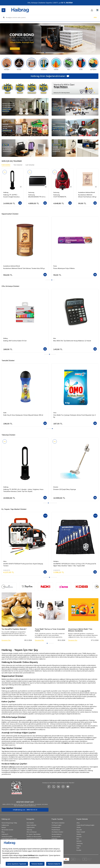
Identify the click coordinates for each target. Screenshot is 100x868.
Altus (78, 823)
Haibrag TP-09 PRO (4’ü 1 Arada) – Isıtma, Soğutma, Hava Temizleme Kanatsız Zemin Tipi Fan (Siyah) (23, 490)
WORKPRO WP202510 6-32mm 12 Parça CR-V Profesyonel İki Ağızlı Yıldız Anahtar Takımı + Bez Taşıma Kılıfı (75, 565)
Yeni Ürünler (30, 823)
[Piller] (69, 64)
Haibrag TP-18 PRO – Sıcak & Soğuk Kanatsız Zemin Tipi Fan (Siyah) (11, 196)
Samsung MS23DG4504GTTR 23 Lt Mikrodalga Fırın (37, 196)
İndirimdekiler (6, 165)
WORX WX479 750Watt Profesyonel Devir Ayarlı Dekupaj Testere (23, 565)
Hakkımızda (5, 825)
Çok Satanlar (30, 165)
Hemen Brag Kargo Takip (9, 823)
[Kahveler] (19, 64)
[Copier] (50, 39)
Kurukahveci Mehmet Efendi (86, 192)
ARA (95, 17)
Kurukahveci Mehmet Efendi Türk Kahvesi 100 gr (87, 196)
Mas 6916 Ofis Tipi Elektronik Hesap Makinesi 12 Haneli (72, 341)
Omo (55, 413)
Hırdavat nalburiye (8, 767)
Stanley (79, 834)
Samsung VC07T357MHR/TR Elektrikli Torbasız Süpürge (62, 196)
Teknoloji (29, 830)
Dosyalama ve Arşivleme (34, 839)
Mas (55, 338)
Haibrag (6, 192)
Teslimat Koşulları (7, 837)
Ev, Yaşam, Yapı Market (33, 834)
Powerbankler (56, 827)
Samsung (31, 192)
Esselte (79, 850)
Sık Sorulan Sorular (7, 830)
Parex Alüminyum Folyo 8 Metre (64, 268)
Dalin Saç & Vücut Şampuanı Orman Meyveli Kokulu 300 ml (23, 415)
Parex (55, 266)
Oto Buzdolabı (56, 837)
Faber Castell (81, 832)
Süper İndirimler (31, 825)
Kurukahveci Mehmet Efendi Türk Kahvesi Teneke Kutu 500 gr (24, 268)
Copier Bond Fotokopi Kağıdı (85, 825)
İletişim (4, 827)
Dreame (56, 487)
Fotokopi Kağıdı (56, 825)
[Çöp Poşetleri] (93, 64)
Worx (5, 561)
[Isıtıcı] (31, 64)
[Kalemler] (56, 64)
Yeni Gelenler (18, 165)
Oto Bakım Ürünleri (57, 832)
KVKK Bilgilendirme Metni (9, 839)
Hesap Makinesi (57, 834)
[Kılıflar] (81, 64)
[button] (37, 53)
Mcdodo (79, 837)
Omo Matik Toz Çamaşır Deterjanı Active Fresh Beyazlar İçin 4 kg (74, 416)
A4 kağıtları (66, 743)
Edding (5, 338)
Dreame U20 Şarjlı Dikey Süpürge (65, 489)
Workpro (56, 561)
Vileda (79, 827)
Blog (3, 832)
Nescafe (79, 830)
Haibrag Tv (5, 834)
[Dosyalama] (44, 64)
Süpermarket (31, 827)
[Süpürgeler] (7, 64)
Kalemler (54, 839)
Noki (78, 848)
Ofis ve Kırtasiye (32, 832)
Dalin (5, 413)
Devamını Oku (6, 640)
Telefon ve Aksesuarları (34, 837)
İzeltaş (79, 846)
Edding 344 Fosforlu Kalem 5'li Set (15, 341)
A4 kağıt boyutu (33, 739)
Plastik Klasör (56, 830)
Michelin (79, 841)
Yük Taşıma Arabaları (58, 823)
